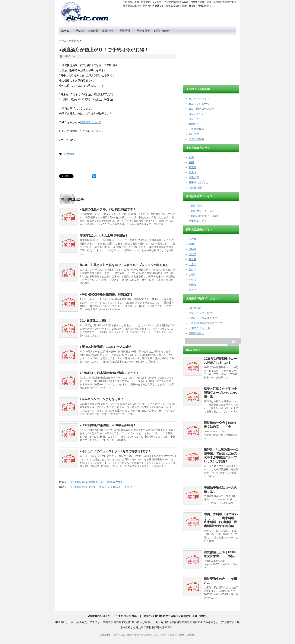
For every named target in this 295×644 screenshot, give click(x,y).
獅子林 (192, 259)
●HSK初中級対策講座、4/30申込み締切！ (108, 425)
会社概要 (194, 134)
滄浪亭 (192, 254)
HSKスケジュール (199, 328)
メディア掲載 (196, 139)
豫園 (191, 162)
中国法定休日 (196, 333)
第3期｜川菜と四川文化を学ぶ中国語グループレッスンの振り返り (124, 265)
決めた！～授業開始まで (203, 318)
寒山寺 (192, 285)
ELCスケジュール (199, 104)
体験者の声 (195, 308)
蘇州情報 (108, 31)
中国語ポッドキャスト (202, 211)
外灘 (191, 157)
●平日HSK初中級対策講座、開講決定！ (106, 295)
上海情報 (93, 31)
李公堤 (192, 280)
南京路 (192, 167)
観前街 (192, 269)
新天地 (192, 172)
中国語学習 (123, 31)
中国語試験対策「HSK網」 (204, 216)
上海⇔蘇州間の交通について (206, 323)
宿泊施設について (91, 122)
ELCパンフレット (199, 99)
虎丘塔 (192, 290)
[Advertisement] (211, 59)
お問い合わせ (162, 31)
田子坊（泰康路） (199, 183)
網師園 (192, 249)
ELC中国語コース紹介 (202, 109)
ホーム (65, 31)
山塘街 (192, 275)
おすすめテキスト (199, 221)
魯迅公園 (194, 177)
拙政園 (192, 239)
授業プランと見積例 (200, 313)
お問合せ (98, 131)
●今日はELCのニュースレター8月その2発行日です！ (115, 451)
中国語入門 (195, 206)
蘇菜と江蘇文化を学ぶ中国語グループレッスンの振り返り (220, 393)
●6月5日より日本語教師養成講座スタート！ (109, 373)
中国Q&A (78, 31)
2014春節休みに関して (95, 321)
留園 (191, 244)
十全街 (192, 264)
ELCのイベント (198, 114)
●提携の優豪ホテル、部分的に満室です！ (108, 209)
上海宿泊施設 (196, 129)
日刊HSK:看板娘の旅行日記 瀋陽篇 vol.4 (96, 482)
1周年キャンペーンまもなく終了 (102, 399)
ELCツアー (195, 119)
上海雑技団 (195, 188)
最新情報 (69, 154)
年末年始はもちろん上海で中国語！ (104, 236)
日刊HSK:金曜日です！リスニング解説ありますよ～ (102, 487)
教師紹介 (194, 124)
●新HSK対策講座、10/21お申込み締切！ (107, 347)
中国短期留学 (142, 31)
